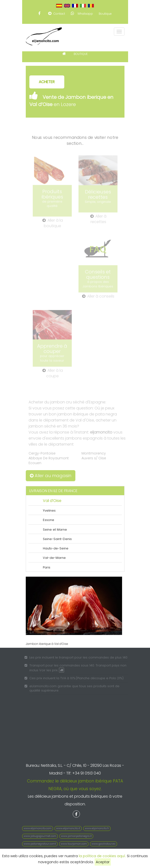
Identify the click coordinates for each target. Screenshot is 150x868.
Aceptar (103, 862)
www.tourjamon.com (74, 844)
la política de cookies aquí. (102, 856)
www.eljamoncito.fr (97, 828)
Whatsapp (82, 13)
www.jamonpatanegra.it (76, 836)
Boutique (105, 14)
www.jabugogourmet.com (40, 836)
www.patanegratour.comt (40, 844)
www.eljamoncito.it (68, 828)
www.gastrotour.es (104, 844)
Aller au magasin (51, 476)
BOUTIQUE (81, 54)
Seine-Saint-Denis (57, 539)
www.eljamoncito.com (38, 828)
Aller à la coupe (53, 375)
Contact (57, 13)
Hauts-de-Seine (56, 548)
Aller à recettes (98, 221)
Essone (49, 520)
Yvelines (49, 511)
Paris (47, 567)
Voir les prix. (52, 671)
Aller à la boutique (53, 225)
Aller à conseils (98, 298)
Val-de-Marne (54, 558)
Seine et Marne (55, 530)
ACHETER (47, 82)
